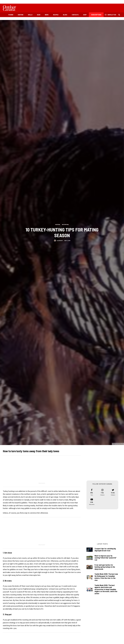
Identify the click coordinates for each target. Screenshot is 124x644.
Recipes (56, 15)
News (47, 15)
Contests (75, 15)
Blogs (65, 15)
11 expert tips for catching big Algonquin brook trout (105, 550)
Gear (39, 15)
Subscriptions (96, 15)
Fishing (11, 15)
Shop (85, 15)
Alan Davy (60, 240)
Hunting (21, 15)
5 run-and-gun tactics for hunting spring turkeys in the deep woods (105, 567)
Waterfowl (65, 224)
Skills (30, 15)
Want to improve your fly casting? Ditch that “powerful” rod (105, 558)
